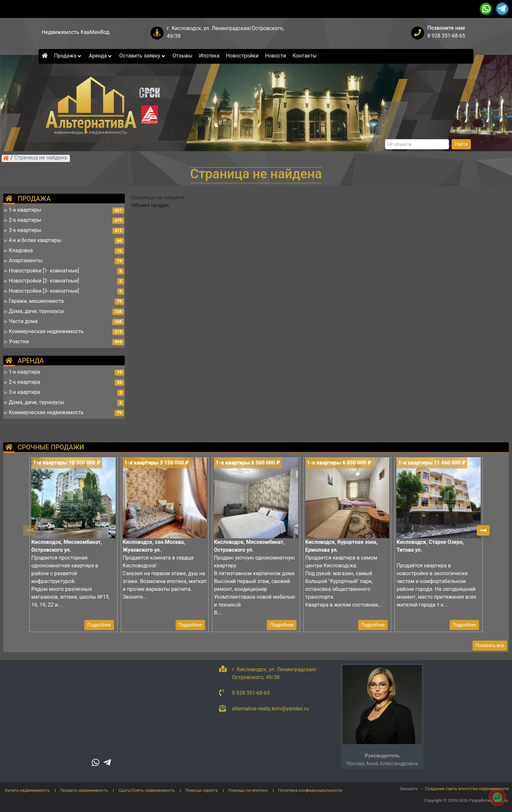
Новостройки (242, 56)
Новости (276, 56)
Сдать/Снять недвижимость (146, 790)
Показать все (490, 645)
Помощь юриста (201, 790)
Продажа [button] (68, 56)
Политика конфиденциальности (310, 790)
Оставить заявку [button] (143, 56)
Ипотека (209, 56)
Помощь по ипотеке (248, 790)
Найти (461, 144)
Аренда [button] (101, 56)
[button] (483, 530)
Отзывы (183, 56)
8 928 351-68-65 (446, 36)
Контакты (304, 56)
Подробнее (99, 625)
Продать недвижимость (84, 790)
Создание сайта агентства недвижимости (467, 789)
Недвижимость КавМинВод (76, 32)
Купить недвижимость (27, 790)
